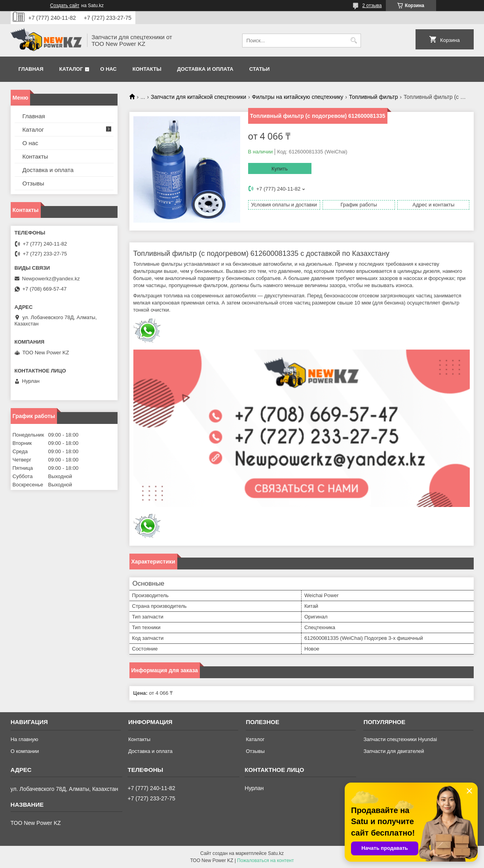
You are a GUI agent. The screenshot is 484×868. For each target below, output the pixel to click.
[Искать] (354, 41)
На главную (25, 739)
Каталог (71, 69)
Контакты (147, 69)
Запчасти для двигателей (394, 751)
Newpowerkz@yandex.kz (51, 279)
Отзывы (33, 183)
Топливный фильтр (374, 97)
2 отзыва (372, 6)
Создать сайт (65, 6)
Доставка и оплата (205, 69)
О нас (108, 69)
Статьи (260, 69)
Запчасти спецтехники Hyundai (400, 739)
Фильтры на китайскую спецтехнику (298, 97)
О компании (25, 751)
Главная (31, 69)
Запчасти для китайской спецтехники (198, 97)
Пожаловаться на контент (265, 860)
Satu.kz (276, 853)
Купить (280, 169)
